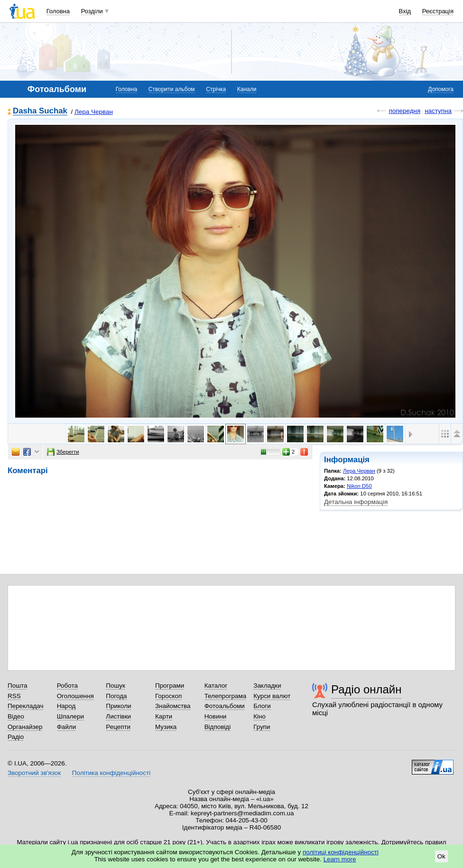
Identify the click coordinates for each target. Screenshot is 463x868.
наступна (438, 111)
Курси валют (272, 696)
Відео (16, 716)
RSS (14, 696)
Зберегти (63, 452)
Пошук (116, 686)
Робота (67, 686)
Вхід (405, 11)
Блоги (262, 706)
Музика (166, 727)
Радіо (16, 737)
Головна (58, 11)
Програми (170, 686)
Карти (164, 716)
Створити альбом (172, 89)
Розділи (92, 11)
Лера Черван (94, 112)
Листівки (118, 716)
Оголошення (75, 696)
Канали (247, 89)
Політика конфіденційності (111, 773)
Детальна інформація (356, 502)
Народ (66, 706)
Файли (67, 727)
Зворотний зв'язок (34, 773)
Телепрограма (226, 696)
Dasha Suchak (40, 111)
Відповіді (218, 727)
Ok (441, 856)
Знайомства (173, 706)
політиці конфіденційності (341, 852)
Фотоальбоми (225, 706)
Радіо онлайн (366, 689)
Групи (262, 727)
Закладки (267, 686)
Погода (116, 696)
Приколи (118, 706)
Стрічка (216, 89)
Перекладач (25, 706)
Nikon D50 (359, 486)
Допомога (441, 89)
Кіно (259, 716)
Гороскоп (168, 696)
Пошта (17, 686)
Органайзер (25, 727)
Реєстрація (438, 11)
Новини (216, 716)
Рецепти (118, 727)
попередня (404, 111)
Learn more (340, 859)
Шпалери (70, 716)
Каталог (216, 686)
